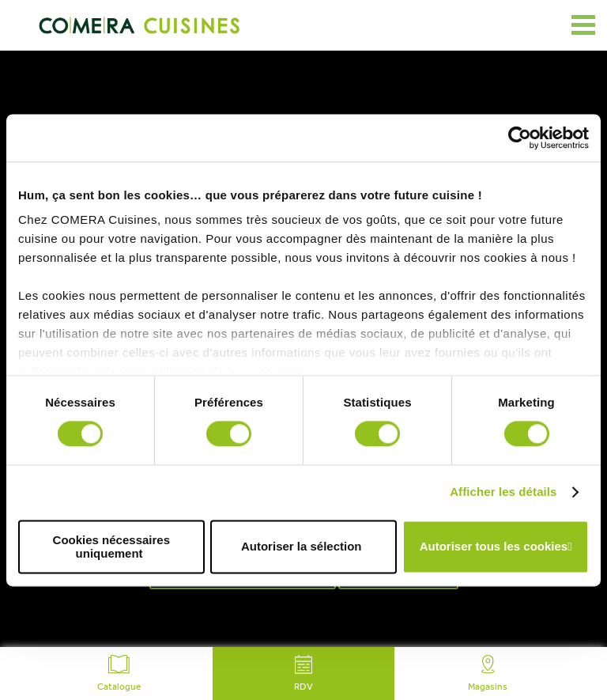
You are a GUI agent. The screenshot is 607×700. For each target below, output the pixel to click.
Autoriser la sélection (302, 547)
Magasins (488, 674)
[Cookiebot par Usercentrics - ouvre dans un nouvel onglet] (520, 138)
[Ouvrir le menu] (583, 25)
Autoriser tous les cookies (494, 547)
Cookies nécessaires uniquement (111, 547)
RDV (303, 674)
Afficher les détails (503, 492)
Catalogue (119, 674)
